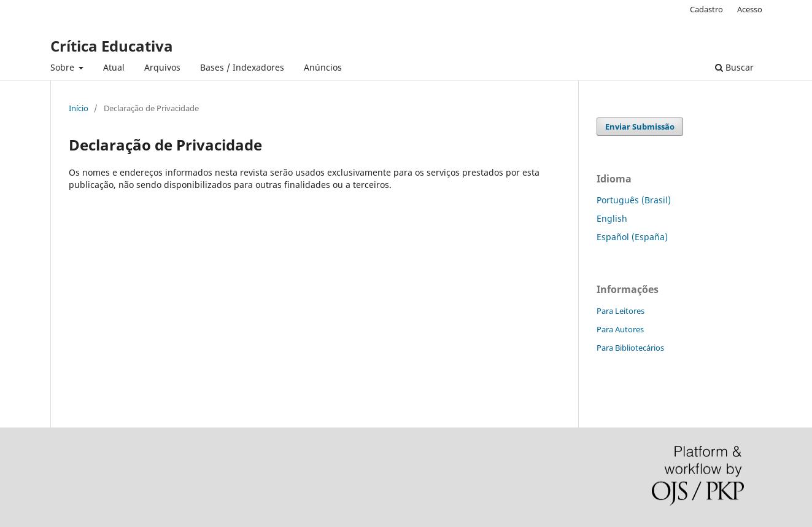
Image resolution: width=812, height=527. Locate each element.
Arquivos (162, 67)
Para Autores (620, 329)
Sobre (64, 67)
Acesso (750, 9)
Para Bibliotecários (630, 348)
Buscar (734, 67)
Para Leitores (621, 311)
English (612, 218)
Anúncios (323, 67)
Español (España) (632, 237)
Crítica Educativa (112, 46)
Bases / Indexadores (242, 67)
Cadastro (706, 9)
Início (79, 108)
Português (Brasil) (634, 200)
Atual (114, 67)
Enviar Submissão (640, 127)
